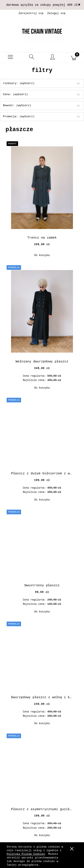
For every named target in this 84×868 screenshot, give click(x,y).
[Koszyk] (73, 58)
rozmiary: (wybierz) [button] (19, 83)
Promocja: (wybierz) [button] (19, 117)
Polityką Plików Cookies (26, 854)
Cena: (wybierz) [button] (15, 94)
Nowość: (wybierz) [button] (17, 105)
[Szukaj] (32, 58)
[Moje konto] (53, 58)
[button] (11, 58)
